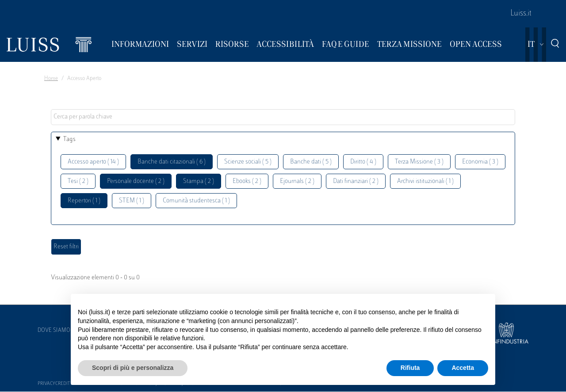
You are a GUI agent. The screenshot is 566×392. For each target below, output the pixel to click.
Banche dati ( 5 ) (311, 162)
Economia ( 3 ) (480, 162)
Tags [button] (69, 139)
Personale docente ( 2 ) (136, 181)
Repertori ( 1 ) (84, 201)
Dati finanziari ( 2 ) (356, 181)
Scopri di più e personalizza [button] (133, 368)
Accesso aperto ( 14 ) (93, 162)
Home (51, 79)
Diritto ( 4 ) (363, 162)
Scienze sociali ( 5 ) (248, 162)
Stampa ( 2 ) (199, 181)
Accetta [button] (463, 368)
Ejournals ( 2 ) (297, 181)
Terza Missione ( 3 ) (419, 162)
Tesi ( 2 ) (78, 181)
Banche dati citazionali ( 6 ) (172, 162)
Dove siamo (54, 331)
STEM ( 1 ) (132, 201)
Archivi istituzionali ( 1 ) (425, 181)
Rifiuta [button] (410, 368)
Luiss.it (521, 14)
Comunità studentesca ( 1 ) (196, 201)
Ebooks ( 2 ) (247, 181)
